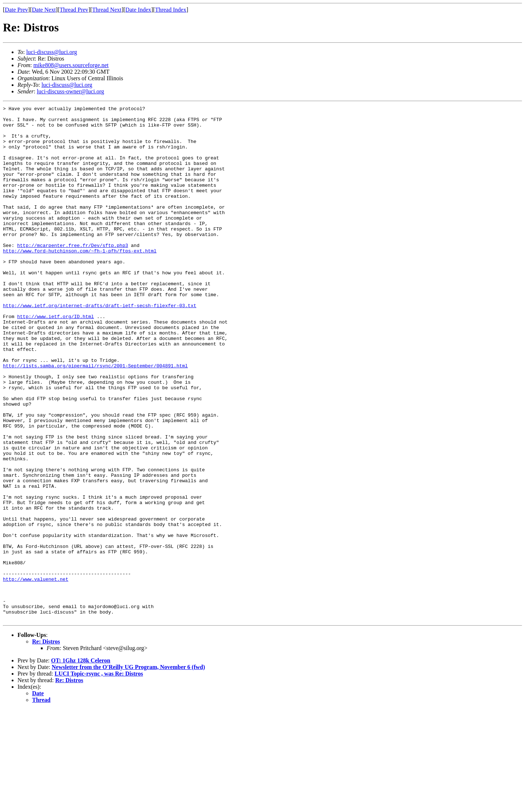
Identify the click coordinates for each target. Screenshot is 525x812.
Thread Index (171, 10)
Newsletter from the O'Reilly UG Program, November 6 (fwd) (128, 770)
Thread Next (107, 10)
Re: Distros (46, 744)
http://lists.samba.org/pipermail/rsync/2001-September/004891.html (95, 418)
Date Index (138, 10)
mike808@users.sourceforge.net (71, 65)
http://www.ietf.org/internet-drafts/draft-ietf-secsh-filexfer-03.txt (100, 346)
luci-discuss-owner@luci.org (71, 91)
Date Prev (16, 10)
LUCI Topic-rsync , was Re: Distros (99, 776)
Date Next (44, 10)
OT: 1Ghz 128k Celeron (81, 763)
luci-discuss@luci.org (52, 52)
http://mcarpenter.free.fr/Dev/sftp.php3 (73, 274)
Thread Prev (74, 10)
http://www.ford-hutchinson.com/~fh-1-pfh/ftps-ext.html (80, 280)
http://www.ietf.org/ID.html (56, 359)
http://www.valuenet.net (36, 674)
